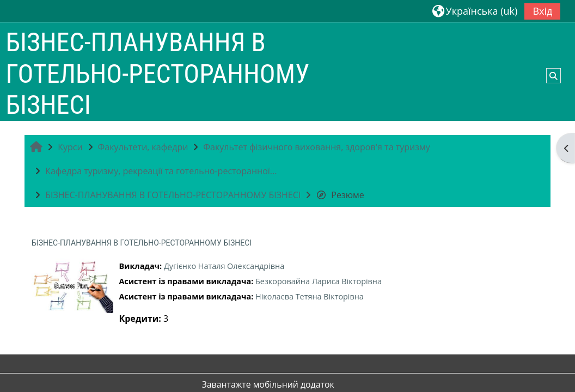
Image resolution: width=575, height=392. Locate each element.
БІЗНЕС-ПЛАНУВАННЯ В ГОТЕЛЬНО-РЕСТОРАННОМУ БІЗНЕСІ (142, 243)
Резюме (340, 195)
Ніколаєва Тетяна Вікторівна (310, 296)
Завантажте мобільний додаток (268, 384)
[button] (475, 11)
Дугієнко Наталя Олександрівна (224, 266)
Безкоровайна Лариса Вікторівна (319, 281)
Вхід (542, 11)
